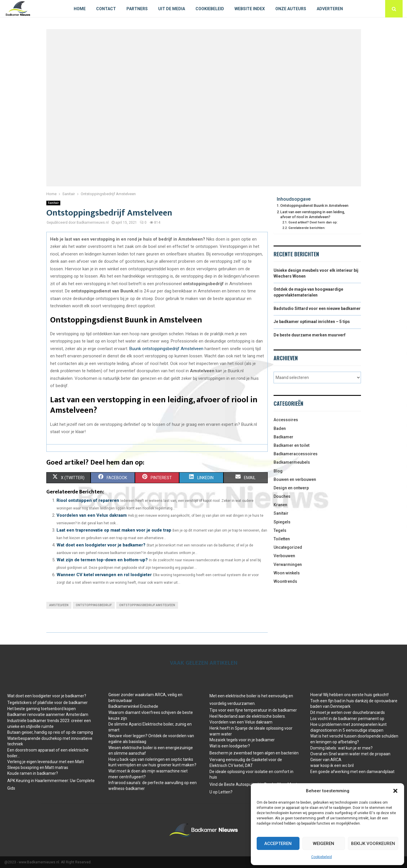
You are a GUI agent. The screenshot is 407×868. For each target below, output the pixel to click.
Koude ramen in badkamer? (33, 773)
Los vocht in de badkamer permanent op (347, 719)
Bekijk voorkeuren (373, 844)
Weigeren (324, 844)
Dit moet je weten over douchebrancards (348, 712)
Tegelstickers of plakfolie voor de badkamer (47, 703)
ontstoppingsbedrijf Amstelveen (147, 605)
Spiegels (282, 522)
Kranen (280, 505)
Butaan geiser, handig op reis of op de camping (50, 732)
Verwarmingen (288, 564)
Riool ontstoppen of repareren (88, 500)
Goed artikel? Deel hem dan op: (313, 222)
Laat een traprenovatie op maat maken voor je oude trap (114, 530)
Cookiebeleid (321, 857)
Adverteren (330, 9)
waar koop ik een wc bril (332, 765)
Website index (250, 9)
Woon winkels (287, 573)
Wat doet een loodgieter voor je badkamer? (101, 545)
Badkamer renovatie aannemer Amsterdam (48, 714)
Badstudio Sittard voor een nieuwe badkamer (317, 308)
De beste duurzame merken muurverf (310, 335)
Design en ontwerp (291, 488)
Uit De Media (172, 9)
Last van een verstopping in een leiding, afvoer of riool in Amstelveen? (313, 215)
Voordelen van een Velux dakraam (92, 515)
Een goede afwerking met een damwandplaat (352, 772)
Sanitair (53, 203)
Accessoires (286, 420)
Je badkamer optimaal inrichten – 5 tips (312, 322)
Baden (280, 428)
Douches (282, 496)
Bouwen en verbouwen (295, 479)
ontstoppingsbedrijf (94, 605)
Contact (106, 9)
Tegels (280, 530)
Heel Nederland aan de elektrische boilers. (248, 716)
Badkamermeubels (292, 462)
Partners (137, 9)
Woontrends (285, 581)
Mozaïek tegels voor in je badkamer (242, 740)
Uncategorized (288, 547)
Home (80, 9)
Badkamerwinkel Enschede (133, 706)
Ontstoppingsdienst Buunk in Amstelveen (314, 205)
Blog (278, 471)
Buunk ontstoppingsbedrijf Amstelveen (166, 349)
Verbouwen (284, 556)
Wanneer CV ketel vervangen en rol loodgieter (104, 575)
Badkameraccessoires (296, 454)
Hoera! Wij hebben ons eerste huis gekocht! (349, 695)
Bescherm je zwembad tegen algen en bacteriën (254, 753)
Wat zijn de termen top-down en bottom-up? (102, 560)
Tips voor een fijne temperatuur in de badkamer (253, 710)
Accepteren (278, 844)
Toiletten (282, 539)
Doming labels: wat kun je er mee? (341, 748)
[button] (395, 791)
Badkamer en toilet (291, 445)
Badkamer (283, 437)
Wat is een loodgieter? (230, 746)
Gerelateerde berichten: (307, 228)
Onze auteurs (291, 9)
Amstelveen (59, 605)
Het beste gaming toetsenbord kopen (42, 709)
